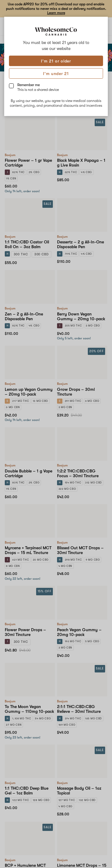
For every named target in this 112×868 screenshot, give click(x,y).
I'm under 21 (56, 74)
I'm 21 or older (56, 61)
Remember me (38, 87)
